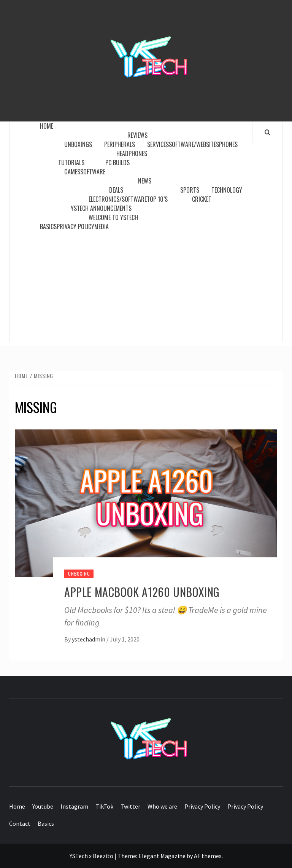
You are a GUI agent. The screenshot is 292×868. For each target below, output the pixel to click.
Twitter (130, 806)
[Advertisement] (146, 289)
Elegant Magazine (162, 856)
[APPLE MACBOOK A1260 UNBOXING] (146, 502)
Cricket (202, 199)
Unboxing (79, 574)
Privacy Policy (75, 227)
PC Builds (117, 163)
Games (72, 172)
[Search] (267, 132)
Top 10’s (157, 199)
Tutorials (73, 163)
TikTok (104, 806)
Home (49, 126)
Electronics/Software (118, 199)
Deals (116, 190)
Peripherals (120, 144)
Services (158, 144)
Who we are (162, 806)
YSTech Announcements (101, 208)
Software (93, 172)
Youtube (43, 806)
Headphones (132, 153)
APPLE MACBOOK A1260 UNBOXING (142, 592)
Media (102, 227)
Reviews (139, 135)
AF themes (208, 856)
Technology (227, 190)
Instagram (74, 806)
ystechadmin (89, 639)
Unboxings (78, 144)
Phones (228, 144)
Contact (20, 823)
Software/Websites (194, 144)
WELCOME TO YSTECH (113, 217)
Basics (48, 227)
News (146, 181)
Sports (190, 190)
